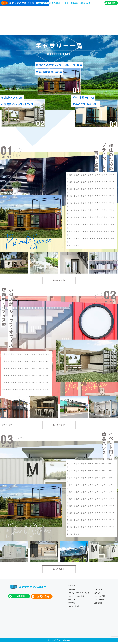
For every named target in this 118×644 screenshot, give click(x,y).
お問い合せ (43, 596)
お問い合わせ (99, 600)
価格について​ (85, 3)
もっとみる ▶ (59, 280)
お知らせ (98, 593)
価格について (73, 600)
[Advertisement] (59, 21)
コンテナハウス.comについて (79, 593)
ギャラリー (66, 3)
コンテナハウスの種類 (76, 596)
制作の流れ (75, 3)
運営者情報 (98, 603)
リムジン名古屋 (74, 606)
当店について (43, 3)
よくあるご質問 (100, 596)
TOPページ (72, 590)
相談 (111, 3)
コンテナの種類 (55, 3)
